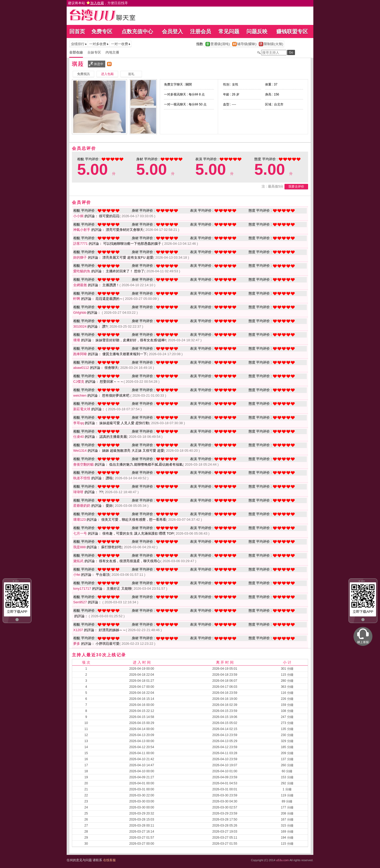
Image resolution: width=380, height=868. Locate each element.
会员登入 (172, 31)
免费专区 (102, 31)
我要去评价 (296, 187)
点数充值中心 (137, 31)
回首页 (77, 31)
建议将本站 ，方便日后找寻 (98, 3)
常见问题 (229, 31)
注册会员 (200, 31)
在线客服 (109, 860)
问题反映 (257, 31)
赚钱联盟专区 (292, 31)
